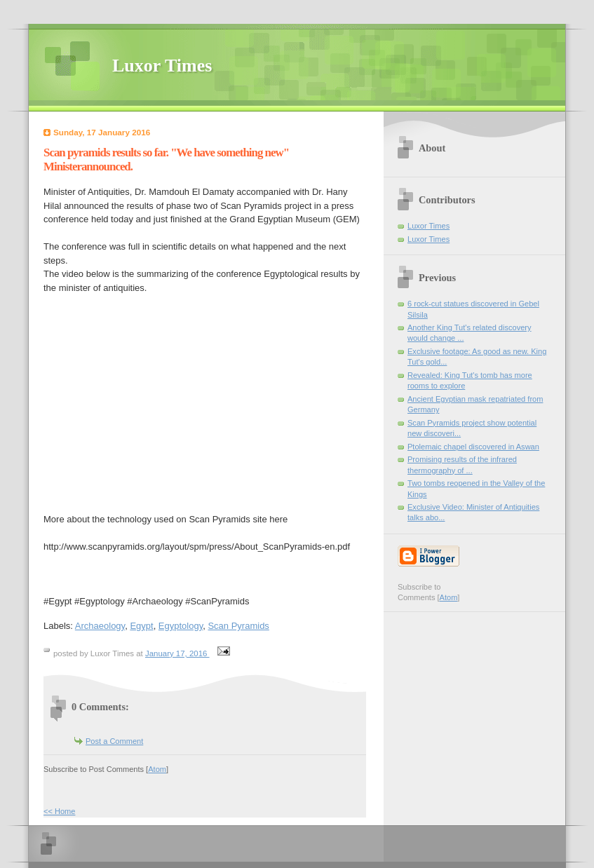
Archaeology (100, 626)
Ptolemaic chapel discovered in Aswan (473, 447)
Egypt (141, 626)
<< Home (59, 811)
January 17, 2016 (177, 653)
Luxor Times (162, 66)
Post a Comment (114, 741)
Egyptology (181, 626)
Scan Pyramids (238, 626)
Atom (157, 769)
